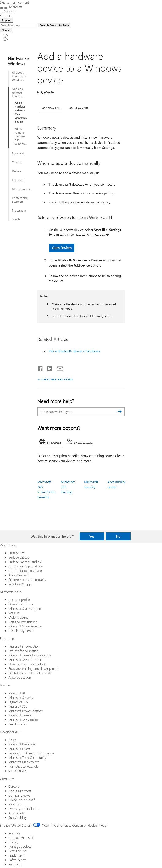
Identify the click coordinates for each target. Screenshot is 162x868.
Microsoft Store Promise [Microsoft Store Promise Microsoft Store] (25, 626)
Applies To (47, 92)
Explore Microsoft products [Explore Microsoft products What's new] (27, 579)
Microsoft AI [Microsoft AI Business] (17, 693)
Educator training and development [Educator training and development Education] (33, 668)
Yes (92, 536)
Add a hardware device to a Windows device (21, 112)
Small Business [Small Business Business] (18, 724)
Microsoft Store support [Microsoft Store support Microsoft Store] (25, 608)
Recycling (15, 864)
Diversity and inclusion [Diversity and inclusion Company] (24, 809)
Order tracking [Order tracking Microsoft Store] (19, 617)
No (118, 536)
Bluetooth (18, 153)
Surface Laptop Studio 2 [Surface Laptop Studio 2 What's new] (25, 562)
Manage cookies (20, 846)
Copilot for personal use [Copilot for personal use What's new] (25, 571)
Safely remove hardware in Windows (21, 136)
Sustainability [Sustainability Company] (18, 817)
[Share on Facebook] (40, 368)
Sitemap (14, 833)
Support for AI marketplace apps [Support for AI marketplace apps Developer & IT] (31, 753)
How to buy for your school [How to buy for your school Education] (28, 664)
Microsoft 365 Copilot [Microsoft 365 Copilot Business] (23, 720)
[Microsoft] (15, 7)
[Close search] (6, 8)
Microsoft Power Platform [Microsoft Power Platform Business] (26, 711)
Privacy (13, 842)
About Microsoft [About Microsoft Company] (20, 791)
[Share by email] (58, 368)
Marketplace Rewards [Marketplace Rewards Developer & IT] (23, 766)
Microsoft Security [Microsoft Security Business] (21, 697)
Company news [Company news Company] (19, 795)
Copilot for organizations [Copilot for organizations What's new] (26, 566)
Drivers (17, 171)
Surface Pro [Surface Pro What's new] (16, 553)
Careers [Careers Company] (14, 786)
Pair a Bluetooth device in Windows (74, 351)
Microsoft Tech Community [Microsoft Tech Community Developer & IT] (27, 757)
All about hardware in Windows (20, 76)
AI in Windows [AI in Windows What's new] (18, 575)
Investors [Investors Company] (15, 804)
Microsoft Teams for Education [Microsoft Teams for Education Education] (30, 655)
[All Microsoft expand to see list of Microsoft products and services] (2, 8)
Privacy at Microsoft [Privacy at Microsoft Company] (22, 800)
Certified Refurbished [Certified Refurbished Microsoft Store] (23, 622)
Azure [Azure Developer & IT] (13, 740)
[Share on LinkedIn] (48, 368)
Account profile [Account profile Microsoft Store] (19, 599)
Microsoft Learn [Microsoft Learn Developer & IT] (19, 748)
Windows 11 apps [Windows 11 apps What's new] (20, 584)
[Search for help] (54, 25)
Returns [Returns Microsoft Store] (14, 613)
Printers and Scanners (20, 200)
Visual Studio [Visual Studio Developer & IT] (18, 771)
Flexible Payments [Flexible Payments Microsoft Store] (21, 631)
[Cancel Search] (6, 30)
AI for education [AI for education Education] (20, 677)
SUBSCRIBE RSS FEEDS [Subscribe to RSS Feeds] (57, 379)
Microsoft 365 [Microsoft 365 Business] (18, 706)
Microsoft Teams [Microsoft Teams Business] (20, 715)
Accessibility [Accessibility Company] (17, 813)
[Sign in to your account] (5, 37)
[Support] (6, 16)
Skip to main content (15, 2)
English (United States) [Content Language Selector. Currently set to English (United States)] (16, 825)
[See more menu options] (2, 12)
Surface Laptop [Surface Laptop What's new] (19, 557)
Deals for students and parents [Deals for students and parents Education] (30, 673)
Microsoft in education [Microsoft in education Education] (24, 646)
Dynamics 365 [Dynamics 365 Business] (18, 702)
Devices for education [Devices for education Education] (24, 651)
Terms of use (17, 851)
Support (7, 20)
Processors (19, 211)
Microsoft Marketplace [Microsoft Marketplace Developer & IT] (24, 762)
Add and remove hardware (18, 93)
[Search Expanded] (19, 25)
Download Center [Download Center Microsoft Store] (21, 604)
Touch (16, 219)
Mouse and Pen (22, 189)
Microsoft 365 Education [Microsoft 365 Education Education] (25, 660)
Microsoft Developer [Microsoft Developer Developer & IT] (22, 744)
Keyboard (18, 180)
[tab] (51, 109)
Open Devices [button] (62, 248)
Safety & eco (17, 860)
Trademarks (17, 855)
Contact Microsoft (21, 837)
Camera (17, 162)
